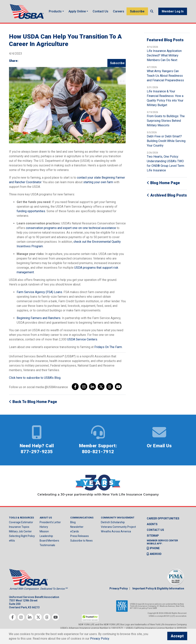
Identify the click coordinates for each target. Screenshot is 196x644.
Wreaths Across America (116, 534)
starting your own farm (98, 185)
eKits (12, 543)
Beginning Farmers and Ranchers (39, 320)
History (44, 529)
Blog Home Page (163, 185)
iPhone (153, 551)
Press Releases (80, 538)
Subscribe (137, 11)
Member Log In (173, 13)
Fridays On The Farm (108, 349)
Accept (177, 636)
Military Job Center (20, 534)
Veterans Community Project (118, 529)
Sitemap (153, 538)
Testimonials (47, 548)
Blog (73, 525)
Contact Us (99, 13)
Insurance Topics (19, 529)
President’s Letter (50, 525)
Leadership (46, 538)
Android (154, 556)
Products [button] (56, 11)
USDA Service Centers (82, 342)
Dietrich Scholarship (113, 525)
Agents (152, 527)
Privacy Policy (119, 591)
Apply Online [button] (78, 11)
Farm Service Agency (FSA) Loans (39, 295)
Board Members (49, 543)
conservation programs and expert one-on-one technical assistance (71, 230)
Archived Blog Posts (167, 198)
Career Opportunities (163, 521)
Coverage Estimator (21, 525)
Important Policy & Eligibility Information (158, 591)
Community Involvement (118, 520)
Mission (44, 534)
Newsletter (77, 529)
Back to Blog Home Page (33, 404)
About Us (46, 520)
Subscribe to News (81, 543)
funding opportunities (31, 214)
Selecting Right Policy (22, 538)
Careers (119, 11)
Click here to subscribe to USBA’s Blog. (35, 380)
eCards (75, 534)
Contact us (155, 532)
